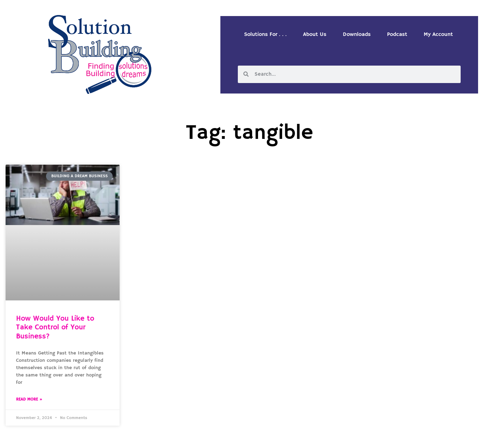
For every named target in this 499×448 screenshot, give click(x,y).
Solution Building (216, 437)
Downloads (357, 35)
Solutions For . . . (265, 35)
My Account (438, 35)
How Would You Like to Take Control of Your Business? (55, 327)
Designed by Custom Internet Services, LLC (297, 437)
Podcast (397, 35)
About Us (315, 35)
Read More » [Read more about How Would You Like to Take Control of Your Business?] (29, 399)
